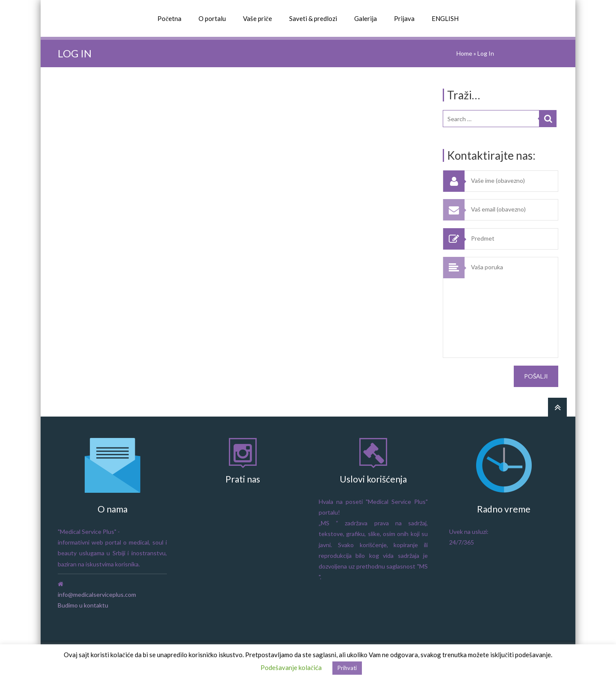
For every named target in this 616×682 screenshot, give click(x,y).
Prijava (404, 18)
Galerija (366, 18)
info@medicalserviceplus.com (97, 594)
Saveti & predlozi (313, 18)
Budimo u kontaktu (83, 605)
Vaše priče (258, 18)
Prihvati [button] (347, 668)
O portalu (212, 18)
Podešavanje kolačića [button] (291, 667)
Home (464, 53)
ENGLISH (445, 18)
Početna (169, 18)
